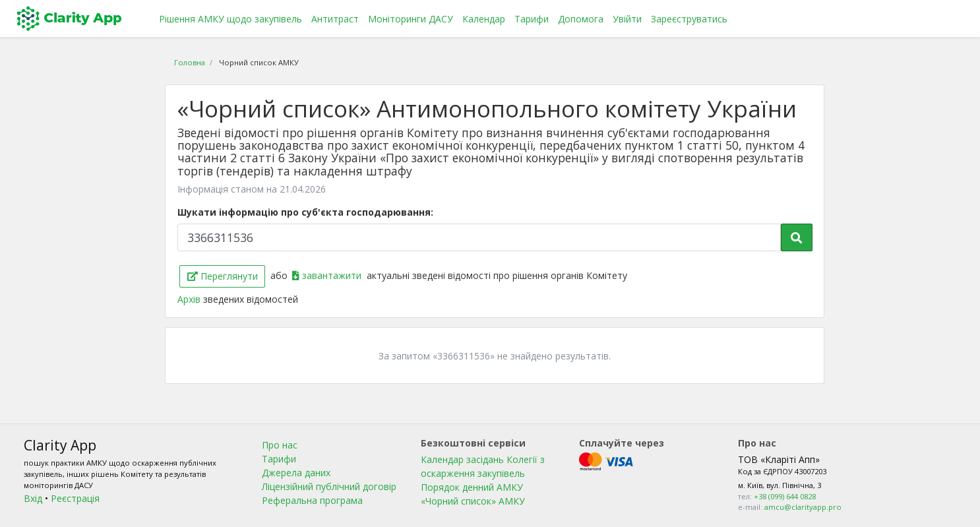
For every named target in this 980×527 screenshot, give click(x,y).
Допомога (581, 19)
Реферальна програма (312, 500)
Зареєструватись (689, 19)
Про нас (280, 445)
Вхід (33, 498)
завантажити (328, 275)
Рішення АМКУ (230, 19)
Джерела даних (296, 473)
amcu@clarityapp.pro (803, 507)
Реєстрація (75, 498)
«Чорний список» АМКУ (473, 501)
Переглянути (223, 276)
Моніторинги (411, 19)
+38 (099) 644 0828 (785, 496)
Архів (190, 299)
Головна (190, 62)
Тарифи (532, 19)
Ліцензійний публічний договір (329, 486)
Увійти (627, 19)
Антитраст (335, 19)
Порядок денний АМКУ (472, 487)
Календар (484, 19)
